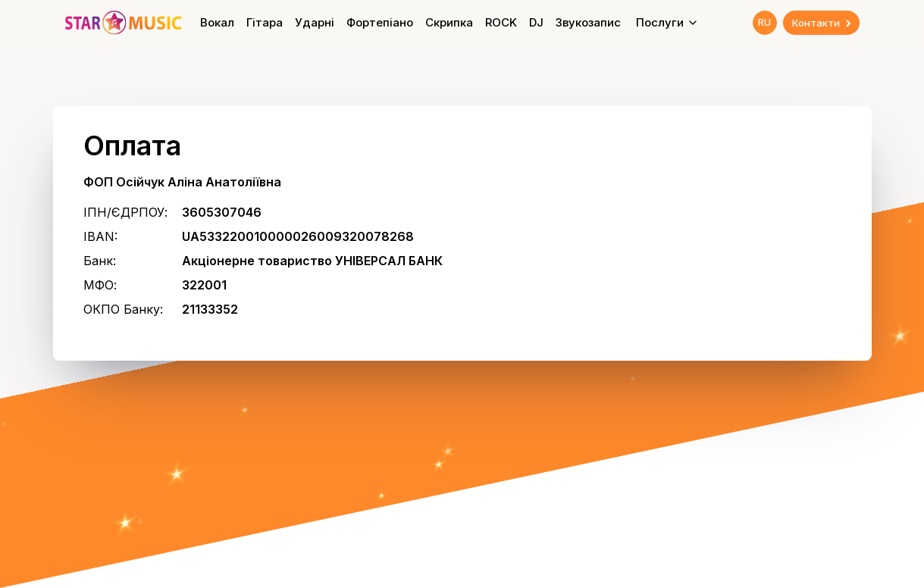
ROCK (501, 22)
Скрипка (449, 22)
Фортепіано (380, 22)
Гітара (265, 22)
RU (764, 22)
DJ (536, 22)
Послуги (667, 22)
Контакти (823, 23)
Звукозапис (588, 22)
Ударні (315, 22)
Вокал (217, 22)
